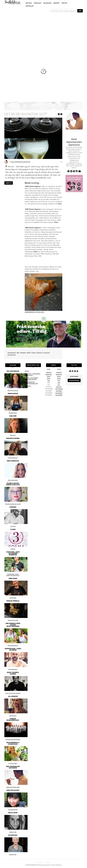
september (59, 389)
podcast (38, 3)
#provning (46, 353)
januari (49, 372)
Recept (57, 3)
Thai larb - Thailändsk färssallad (32, 374)
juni (59, 383)
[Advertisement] (43, 29)
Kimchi (27, 371)
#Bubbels (23, 353)
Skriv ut (9, 183)
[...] (64, 11)
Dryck (65, 3)
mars (49, 376)
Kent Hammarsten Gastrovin (21, 162)
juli (59, 385)
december (59, 395)
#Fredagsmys (12, 355)
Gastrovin (40, 353)
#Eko (18, 353)
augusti (59, 387)
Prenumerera (74, 380)
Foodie (34, 353)
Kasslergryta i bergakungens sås (31, 383)
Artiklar (30, 6)
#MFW (29, 353)
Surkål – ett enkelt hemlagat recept (31, 378)
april (49, 378)
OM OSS (39, 862)
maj (49, 381)
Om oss (29, 3)
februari (49, 374)
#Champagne (12, 353)
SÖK (80, 11)
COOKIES (47, 862)
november (59, 393)
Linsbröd (28, 386)
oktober (59, 391)
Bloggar (47, 3)
